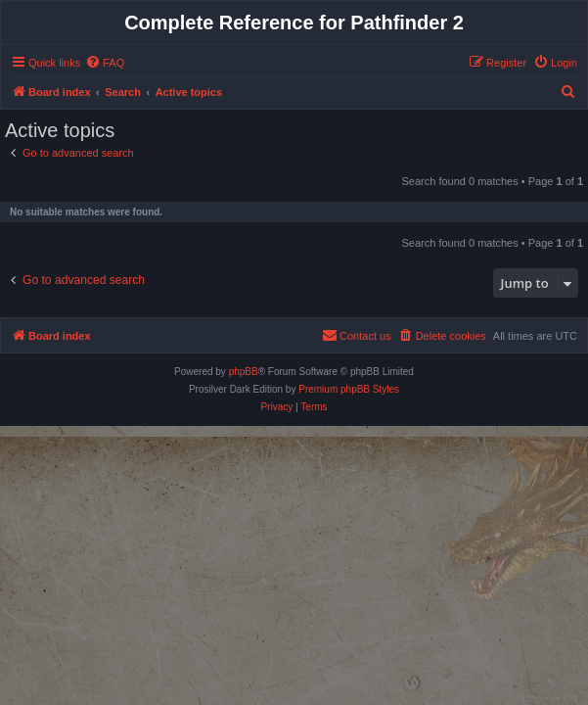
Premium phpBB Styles (349, 389)
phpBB (244, 372)
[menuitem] (105, 63)
